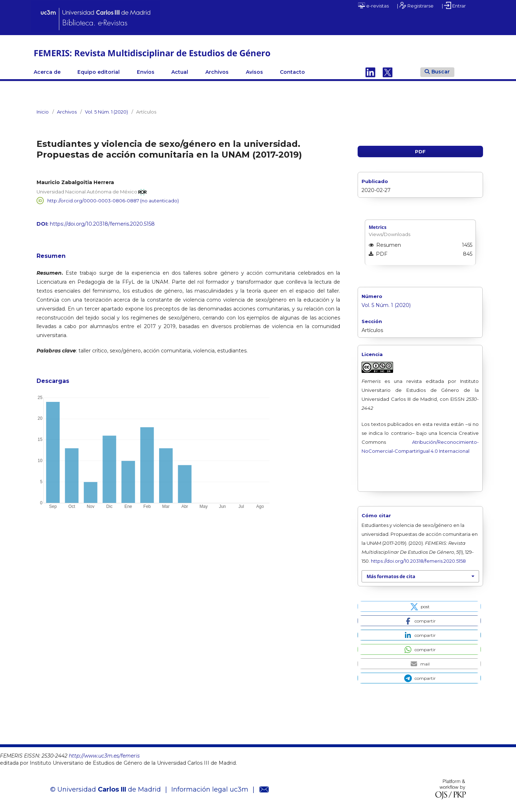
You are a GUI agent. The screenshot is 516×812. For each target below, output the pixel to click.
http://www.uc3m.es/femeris (104, 756)
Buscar (437, 72)
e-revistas (373, 5)
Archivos (217, 72)
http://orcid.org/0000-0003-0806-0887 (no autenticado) (113, 201)
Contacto (292, 72)
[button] (419, 606)
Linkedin (371, 72)
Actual (180, 72)
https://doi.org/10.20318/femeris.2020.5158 (102, 224)
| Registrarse (415, 5)
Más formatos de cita (391, 576)
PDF (420, 152)
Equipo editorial (99, 72)
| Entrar (454, 5)
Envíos (146, 72)
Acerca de (47, 72)
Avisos (254, 72)
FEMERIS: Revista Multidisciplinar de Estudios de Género (152, 53)
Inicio (43, 112)
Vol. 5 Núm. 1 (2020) (106, 112)
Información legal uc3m (210, 789)
